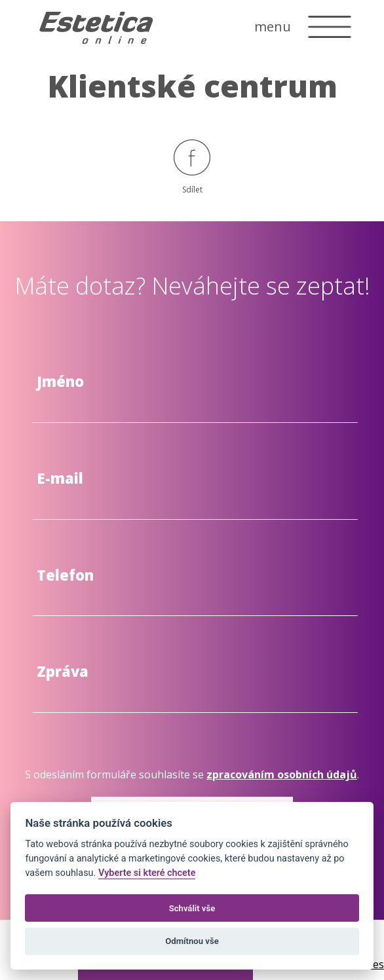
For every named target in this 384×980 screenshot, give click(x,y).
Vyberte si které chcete (147, 873)
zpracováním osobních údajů (282, 774)
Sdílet (192, 167)
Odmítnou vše (192, 941)
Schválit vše (192, 908)
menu (273, 27)
